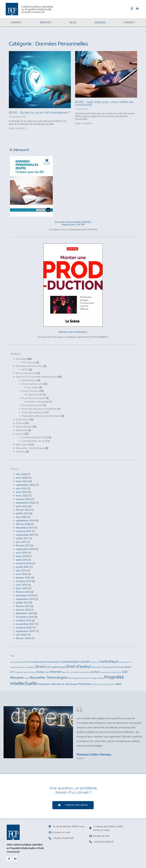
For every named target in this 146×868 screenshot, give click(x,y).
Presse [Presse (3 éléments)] (101, 678)
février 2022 (23, 510)
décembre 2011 (25, 613)
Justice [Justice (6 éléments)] (95, 672)
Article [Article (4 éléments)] (27, 662)
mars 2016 (22, 556)
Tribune (21, 452)
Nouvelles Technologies (30, 448)
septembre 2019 (26, 521)
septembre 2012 (25, 599)
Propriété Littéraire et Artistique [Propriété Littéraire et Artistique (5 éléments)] (58, 684)
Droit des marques (33, 412)
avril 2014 (22, 574)
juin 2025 (21, 488)
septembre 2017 (25, 535)
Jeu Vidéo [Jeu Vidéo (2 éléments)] (74, 672)
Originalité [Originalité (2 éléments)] (85, 678)
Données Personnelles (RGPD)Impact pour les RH (73, 223)
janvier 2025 (23, 499)
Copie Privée (35, 395)
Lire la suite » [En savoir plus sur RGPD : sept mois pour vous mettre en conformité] (84, 124)
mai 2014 (21, 570)
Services (46, 22)
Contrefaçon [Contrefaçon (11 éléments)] (109, 661)
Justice (20, 434)
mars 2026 (22, 481)
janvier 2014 (23, 578)
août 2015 (22, 560)
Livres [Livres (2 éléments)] (119, 672)
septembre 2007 (26, 631)
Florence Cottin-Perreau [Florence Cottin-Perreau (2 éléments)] (25, 672)
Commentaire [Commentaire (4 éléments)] (53, 662)
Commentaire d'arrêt (34, 437)
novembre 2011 (25, 617)
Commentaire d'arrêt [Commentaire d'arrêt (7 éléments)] (75, 662)
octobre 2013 (24, 581)
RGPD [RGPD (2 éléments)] (95, 684)
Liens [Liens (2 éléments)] (114, 672)
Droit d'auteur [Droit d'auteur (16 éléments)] (79, 666)
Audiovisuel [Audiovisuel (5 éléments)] (38, 662)
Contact (129, 22)
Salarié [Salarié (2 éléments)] (101, 684)
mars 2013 (22, 588)
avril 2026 (22, 478)
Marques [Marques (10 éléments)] (17, 677)
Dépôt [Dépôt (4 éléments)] (128, 667)
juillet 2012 (22, 603)
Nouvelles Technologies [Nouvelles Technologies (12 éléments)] (49, 677)
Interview (22, 430)
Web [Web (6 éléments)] (118, 684)
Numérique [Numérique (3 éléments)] (74, 678)
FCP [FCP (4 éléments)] (12, 672)
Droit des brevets (32, 405)
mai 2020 (21, 517)
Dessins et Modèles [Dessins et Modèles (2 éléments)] (27, 667)
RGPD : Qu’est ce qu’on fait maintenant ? (40, 112)
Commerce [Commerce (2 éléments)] (94, 662)
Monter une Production (73, 332)
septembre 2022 (26, 503)
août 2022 (22, 506)
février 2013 (23, 592)
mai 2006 (22, 635)
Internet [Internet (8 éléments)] (55, 672)
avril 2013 (22, 585)
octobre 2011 (24, 620)
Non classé (23, 444)
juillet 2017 (22, 538)
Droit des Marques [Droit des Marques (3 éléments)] (101, 667)
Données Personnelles (29, 366)
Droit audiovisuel (32, 384)
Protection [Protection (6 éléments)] (85, 684)
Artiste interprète (38, 402)
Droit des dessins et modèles (39, 409)
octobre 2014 (24, 563)
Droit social (23, 420)
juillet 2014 (23, 567)
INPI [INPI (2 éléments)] (47, 672)
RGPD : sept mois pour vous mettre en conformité (104, 103)
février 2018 (23, 524)
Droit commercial (26, 373)
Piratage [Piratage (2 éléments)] (93, 678)
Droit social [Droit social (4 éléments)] (117, 667)
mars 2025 (22, 496)
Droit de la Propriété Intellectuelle (36, 377)
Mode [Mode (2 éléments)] (27, 678)
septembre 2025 (26, 485)
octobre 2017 (24, 531)
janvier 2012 (23, 610)
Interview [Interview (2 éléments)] (66, 672)
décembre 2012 (25, 595)
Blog (73, 22)
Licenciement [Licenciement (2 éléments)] (106, 672)
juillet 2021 (22, 513)
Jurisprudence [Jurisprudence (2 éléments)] (85, 672)
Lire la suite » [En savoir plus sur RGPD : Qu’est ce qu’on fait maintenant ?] (18, 128)
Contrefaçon (29, 380)
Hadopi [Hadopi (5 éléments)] (40, 672)
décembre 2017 (25, 528)
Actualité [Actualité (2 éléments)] (19, 662)
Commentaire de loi (33, 441)
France (20, 423)
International (24, 427)
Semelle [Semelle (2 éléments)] (107, 684)
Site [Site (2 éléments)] (113, 684)
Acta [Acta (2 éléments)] (12, 662)
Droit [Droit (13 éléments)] (40, 666)
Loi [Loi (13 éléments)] (125, 671)
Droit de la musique (34, 398)
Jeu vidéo (33, 387)
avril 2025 (22, 492)
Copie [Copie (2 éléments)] (122, 662)
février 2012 (23, 606)
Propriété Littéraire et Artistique (41, 416)
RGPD (25, 370)
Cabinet (16, 22)
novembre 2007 (25, 624)
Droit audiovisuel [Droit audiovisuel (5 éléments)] (55, 667)
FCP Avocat (29, 362)
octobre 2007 (24, 628)
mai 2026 (21, 474)
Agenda (100, 22)
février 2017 (23, 546)
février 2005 (23, 638)
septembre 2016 (26, 549)
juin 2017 (21, 542)
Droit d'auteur (30, 391)
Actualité (21, 359)
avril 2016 (22, 553)
